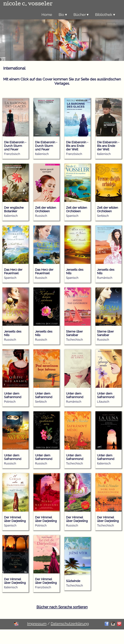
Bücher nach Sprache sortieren (62, 607)
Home (47, 14)
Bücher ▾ (81, 14)
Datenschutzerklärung (70, 624)
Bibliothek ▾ (105, 14)
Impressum (37, 624)
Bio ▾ (63, 14)
